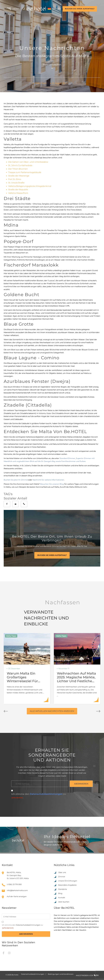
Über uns (62, 873)
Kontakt (62, 898)
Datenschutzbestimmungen (46, 794)
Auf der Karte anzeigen (17, 897)
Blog (60, 894)
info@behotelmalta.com (17, 891)
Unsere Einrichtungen (68, 881)
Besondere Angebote (67, 885)
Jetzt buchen (64, 902)
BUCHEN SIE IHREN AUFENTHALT (80, 9)
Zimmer (62, 877)
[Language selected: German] (54, 9)
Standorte (62, 889)
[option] (88, 978)
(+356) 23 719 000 (14, 885)
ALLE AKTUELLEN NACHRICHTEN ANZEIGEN (52, 711)
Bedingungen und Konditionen (61, 974)
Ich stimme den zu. (39, 796)
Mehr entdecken (52, 66)
